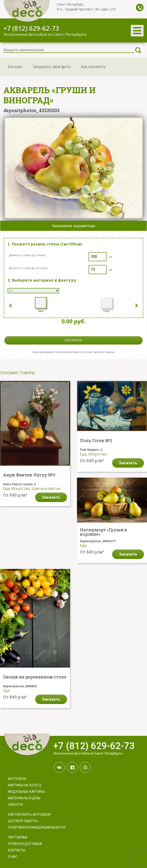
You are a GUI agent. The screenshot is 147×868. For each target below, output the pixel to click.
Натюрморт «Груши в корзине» (103, 532)
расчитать (73, 340)
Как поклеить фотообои (29, 814)
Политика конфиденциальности (37, 827)
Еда (6, 488)
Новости (15, 805)
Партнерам (18, 837)
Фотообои (17, 779)
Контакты (17, 850)
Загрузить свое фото (52, 67)
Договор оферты (23, 821)
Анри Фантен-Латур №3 (29, 475)
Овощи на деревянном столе (35, 677)
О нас (13, 857)
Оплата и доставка (25, 844)
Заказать (51, 497)
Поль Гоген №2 (96, 441)
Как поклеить (93, 67)
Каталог (15, 67)
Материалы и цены (24, 798)
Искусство (21, 488)
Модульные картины (26, 792)
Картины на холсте (25, 785)
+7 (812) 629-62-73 (31, 28)
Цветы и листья (46, 488)
